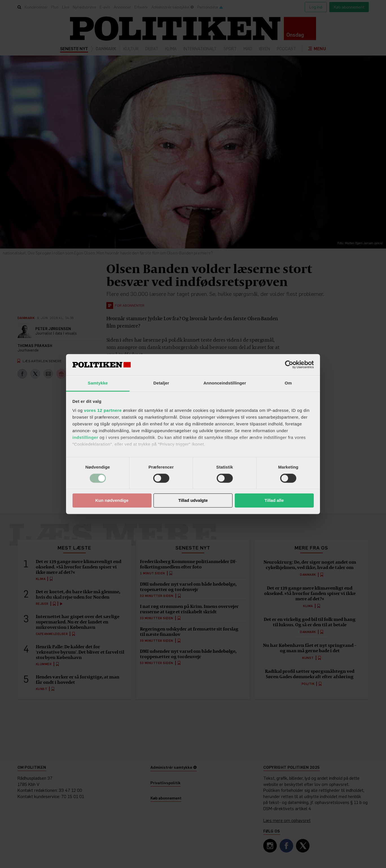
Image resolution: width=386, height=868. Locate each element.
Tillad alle (274, 501)
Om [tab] (288, 383)
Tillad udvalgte (193, 501)
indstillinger (85, 437)
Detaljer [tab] (161, 383)
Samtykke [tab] (98, 383)
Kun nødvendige (112, 501)
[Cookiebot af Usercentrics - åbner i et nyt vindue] (289, 364)
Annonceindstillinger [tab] (225, 383)
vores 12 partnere (103, 410)
